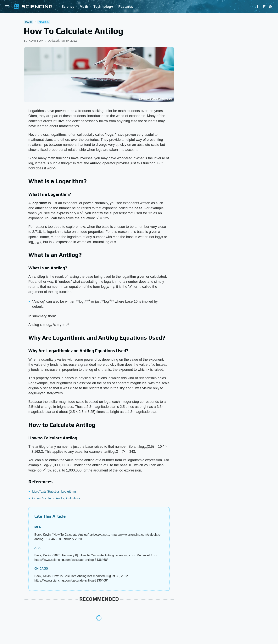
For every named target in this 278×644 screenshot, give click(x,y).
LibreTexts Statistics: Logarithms (54, 492)
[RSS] (271, 7)
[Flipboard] (264, 7)
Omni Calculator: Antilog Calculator (56, 498)
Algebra (44, 22)
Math (84, 6)
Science (68, 6)
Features (126, 6)
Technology (103, 6)
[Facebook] (258, 7)
